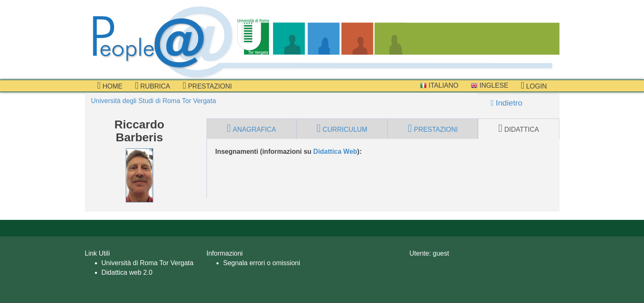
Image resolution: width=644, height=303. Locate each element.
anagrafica (251, 128)
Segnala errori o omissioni (262, 263)
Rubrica (153, 86)
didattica (519, 128)
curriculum (342, 128)
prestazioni (207, 86)
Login (534, 86)
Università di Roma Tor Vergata (148, 263)
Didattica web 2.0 (127, 272)
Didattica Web (336, 151)
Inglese (490, 85)
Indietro (507, 103)
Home (110, 86)
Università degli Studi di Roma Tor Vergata (154, 101)
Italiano (439, 85)
